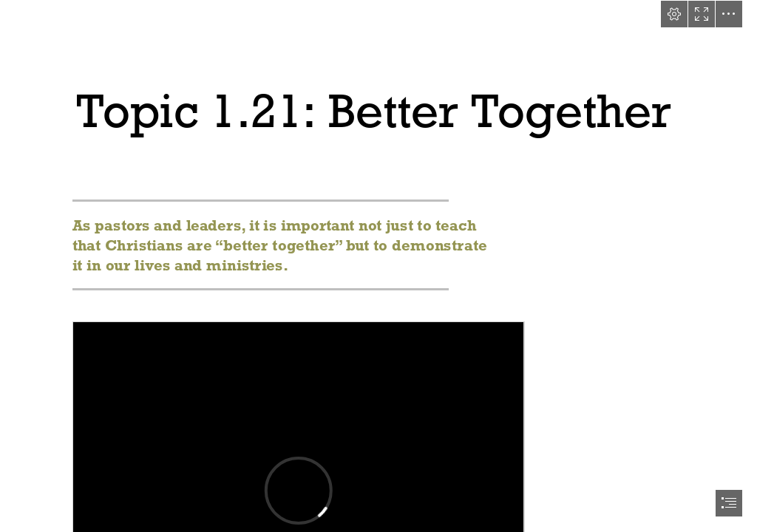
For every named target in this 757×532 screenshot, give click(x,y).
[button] (674, 14)
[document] (378, 266)
